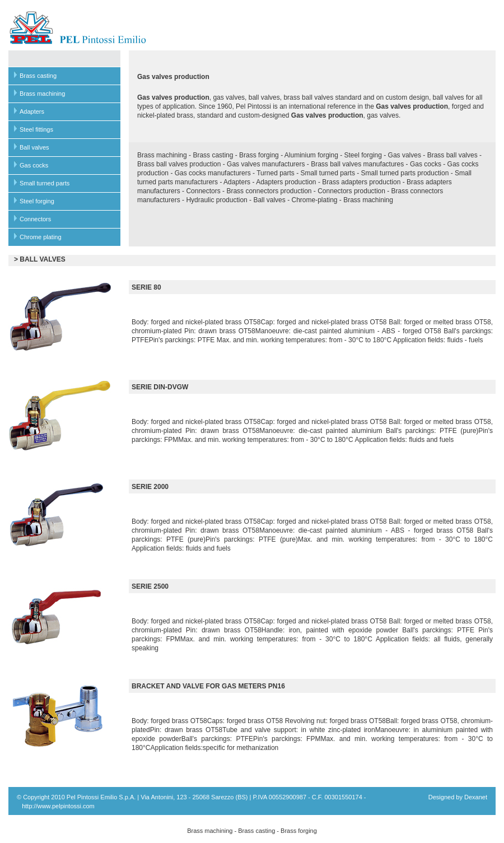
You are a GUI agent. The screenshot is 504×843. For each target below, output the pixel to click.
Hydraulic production (216, 200)
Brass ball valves (452, 155)
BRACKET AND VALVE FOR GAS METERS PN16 (208, 686)
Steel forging (37, 201)
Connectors (35, 219)
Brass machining (42, 94)
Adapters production (286, 182)
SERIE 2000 (150, 487)
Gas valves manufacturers (266, 164)
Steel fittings (36, 129)
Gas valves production (173, 97)
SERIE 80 (146, 287)
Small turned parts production (405, 173)
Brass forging (259, 155)
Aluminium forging (311, 155)
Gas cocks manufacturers (213, 173)
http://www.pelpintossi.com (58, 806)
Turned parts (276, 173)
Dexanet (476, 797)
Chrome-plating (314, 200)
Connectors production (351, 191)
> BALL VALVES (40, 259)
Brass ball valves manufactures (357, 164)
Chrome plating (41, 237)
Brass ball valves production (179, 164)
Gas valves (405, 155)
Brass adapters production (361, 182)
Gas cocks (34, 165)
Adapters (32, 111)
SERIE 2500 (150, 586)
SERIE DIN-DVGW (160, 387)
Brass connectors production (269, 191)
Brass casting (38, 76)
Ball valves (34, 147)
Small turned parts (45, 183)
